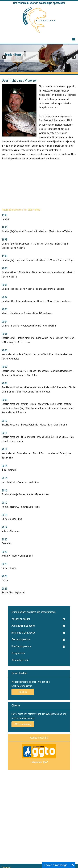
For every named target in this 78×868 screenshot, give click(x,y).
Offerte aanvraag (23, 724)
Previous (4, 57)
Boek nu (23, 692)
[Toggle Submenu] (64, 619)
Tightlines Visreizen (39, 20)
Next (74, 57)
